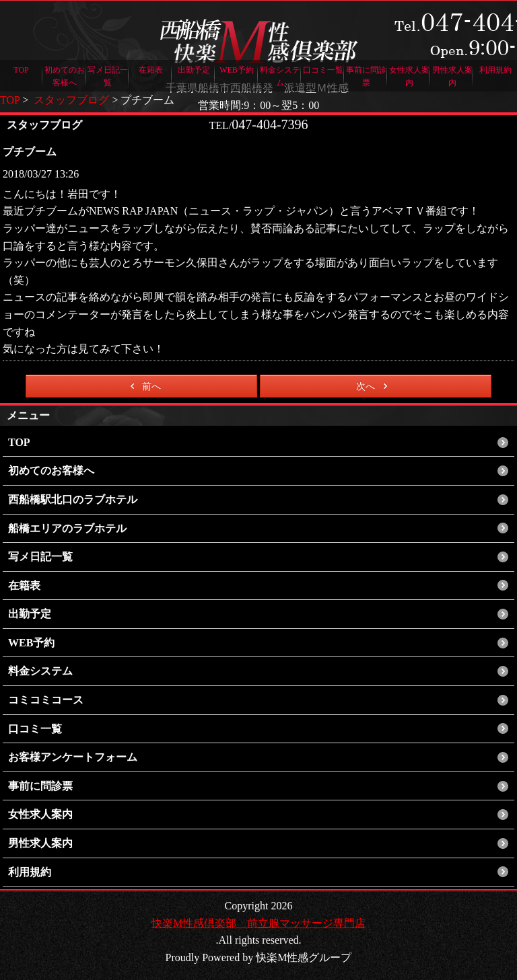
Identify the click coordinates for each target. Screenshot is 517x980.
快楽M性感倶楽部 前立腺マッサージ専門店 (258, 923)
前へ (143, 386)
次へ (374, 386)
